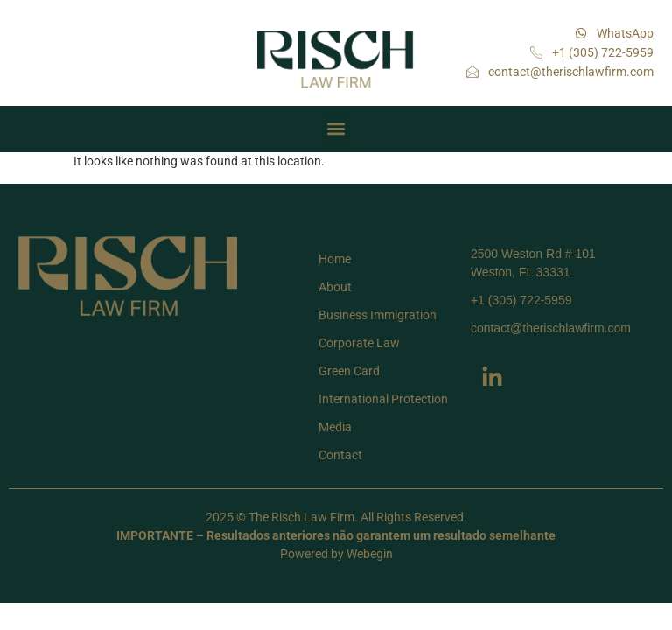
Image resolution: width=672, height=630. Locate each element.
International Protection (383, 399)
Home (335, 259)
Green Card (349, 371)
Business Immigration (378, 315)
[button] (336, 129)
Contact (340, 455)
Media (335, 427)
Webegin (370, 554)
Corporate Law (359, 343)
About (335, 287)
